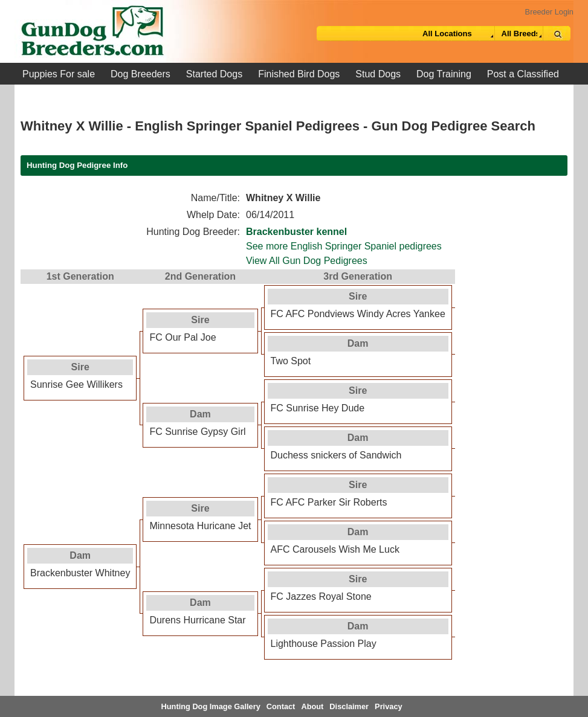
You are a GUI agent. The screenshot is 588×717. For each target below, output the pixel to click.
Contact (281, 706)
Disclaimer (349, 706)
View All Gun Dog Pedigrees (307, 261)
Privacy (389, 706)
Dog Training (444, 74)
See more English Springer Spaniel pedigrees (344, 246)
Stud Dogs (378, 74)
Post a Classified (523, 74)
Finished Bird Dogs (299, 74)
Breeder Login (549, 12)
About (312, 706)
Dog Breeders (141, 74)
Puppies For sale (59, 74)
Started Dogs (214, 74)
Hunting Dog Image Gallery (211, 706)
